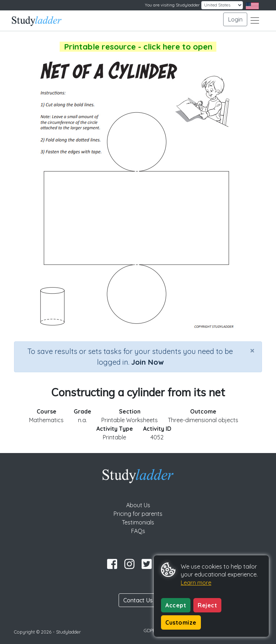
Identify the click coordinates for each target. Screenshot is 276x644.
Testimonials (138, 522)
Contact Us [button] (138, 600)
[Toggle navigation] (255, 20)
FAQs (138, 531)
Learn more (196, 583)
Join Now (147, 362)
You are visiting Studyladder (172, 5)
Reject (207, 605)
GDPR (150, 630)
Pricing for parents (138, 514)
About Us (138, 505)
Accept (176, 605)
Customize (181, 622)
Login (235, 19)
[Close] (252, 350)
